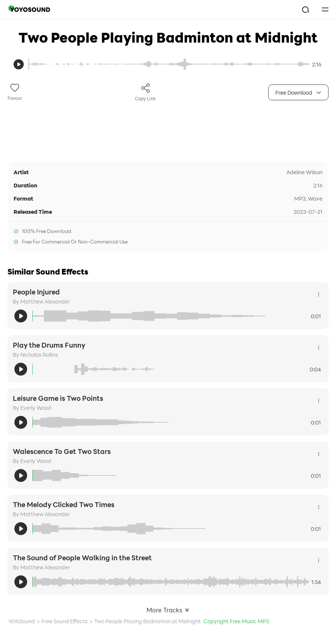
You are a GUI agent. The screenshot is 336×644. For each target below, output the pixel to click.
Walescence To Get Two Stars (62, 451)
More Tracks (168, 610)
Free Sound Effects (65, 621)
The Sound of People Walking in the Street (82, 558)
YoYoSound (22, 621)
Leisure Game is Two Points (58, 398)
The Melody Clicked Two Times (64, 504)
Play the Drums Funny (49, 345)
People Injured (36, 292)
